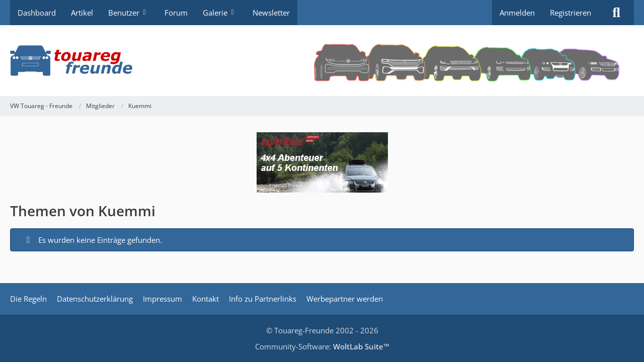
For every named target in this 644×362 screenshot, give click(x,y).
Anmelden (517, 13)
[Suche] (616, 13)
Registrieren (571, 13)
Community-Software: (322, 346)
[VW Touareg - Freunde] (322, 61)
